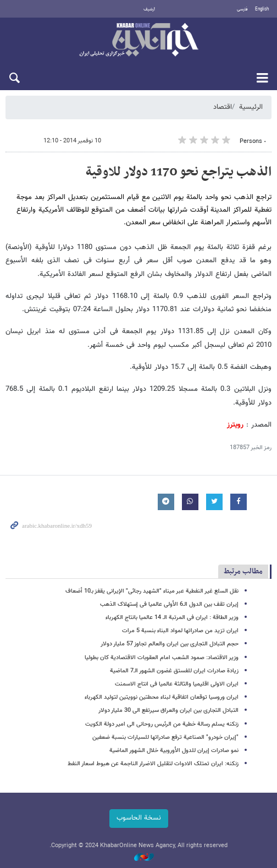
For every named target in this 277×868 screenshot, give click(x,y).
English (262, 9)
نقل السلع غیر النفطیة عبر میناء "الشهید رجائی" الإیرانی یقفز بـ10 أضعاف (152, 591)
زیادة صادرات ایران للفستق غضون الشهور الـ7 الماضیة (174, 671)
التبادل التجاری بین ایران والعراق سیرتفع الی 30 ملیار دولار (168, 711)
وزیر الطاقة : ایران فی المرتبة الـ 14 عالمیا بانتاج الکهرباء (172, 618)
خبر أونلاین (138, 41)
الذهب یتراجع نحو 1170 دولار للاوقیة (179, 172)
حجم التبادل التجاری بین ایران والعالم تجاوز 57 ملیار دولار (170, 644)
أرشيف (149, 9)
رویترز (235, 425)
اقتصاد (223, 107)
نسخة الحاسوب (139, 818)
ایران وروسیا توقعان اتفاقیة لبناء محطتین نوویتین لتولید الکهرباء (162, 697)
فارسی (242, 9)
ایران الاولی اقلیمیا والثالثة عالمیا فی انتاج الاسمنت (177, 684)
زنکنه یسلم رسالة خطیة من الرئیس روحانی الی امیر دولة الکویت (162, 724)
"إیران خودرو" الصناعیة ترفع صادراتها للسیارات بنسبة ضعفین (165, 737)
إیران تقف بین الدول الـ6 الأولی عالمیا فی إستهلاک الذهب (169, 604)
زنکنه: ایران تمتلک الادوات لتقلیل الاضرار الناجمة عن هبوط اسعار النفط (153, 764)
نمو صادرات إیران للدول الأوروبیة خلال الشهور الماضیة (174, 751)
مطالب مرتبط (243, 571)
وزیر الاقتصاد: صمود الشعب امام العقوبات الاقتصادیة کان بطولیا (162, 658)
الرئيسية (251, 107)
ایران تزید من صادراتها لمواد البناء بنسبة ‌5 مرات (180, 631)
